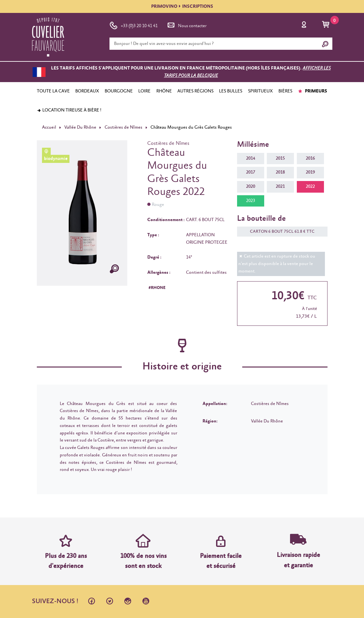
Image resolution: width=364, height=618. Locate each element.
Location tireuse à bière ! (69, 110)
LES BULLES (231, 91)
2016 (310, 158)
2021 (280, 186)
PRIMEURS (312, 91)
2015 (280, 158)
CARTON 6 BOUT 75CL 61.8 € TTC (279, 232)
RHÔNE (164, 91)
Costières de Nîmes (124, 127)
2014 (251, 158)
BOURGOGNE (119, 91)
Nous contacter (187, 25)
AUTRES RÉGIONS (195, 91)
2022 (310, 186)
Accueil (49, 127)
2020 (251, 186)
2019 (310, 172)
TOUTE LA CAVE (53, 91)
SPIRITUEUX (260, 91)
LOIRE (144, 91)
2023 (251, 201)
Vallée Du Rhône (80, 127)
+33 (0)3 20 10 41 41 (134, 25)
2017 (251, 172)
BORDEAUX (87, 91)
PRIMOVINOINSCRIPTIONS (182, 6)
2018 (280, 172)
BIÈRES (285, 91)
